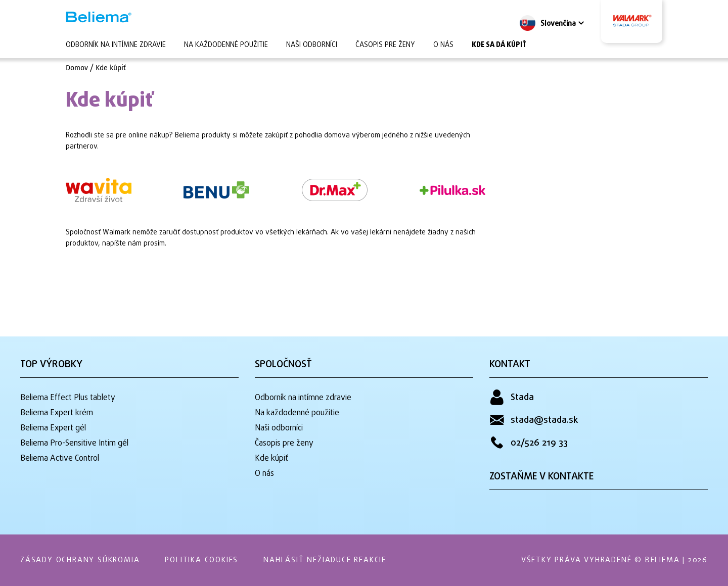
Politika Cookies (201, 560)
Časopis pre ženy (385, 45)
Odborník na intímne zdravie (116, 45)
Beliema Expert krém (57, 413)
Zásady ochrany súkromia (80, 560)
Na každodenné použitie (226, 45)
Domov (77, 68)
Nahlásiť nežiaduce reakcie (325, 560)
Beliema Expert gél (53, 428)
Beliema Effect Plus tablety (68, 398)
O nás (443, 45)
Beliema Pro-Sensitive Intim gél (74, 444)
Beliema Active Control (60, 459)
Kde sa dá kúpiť (499, 45)
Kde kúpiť (111, 68)
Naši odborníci (312, 45)
